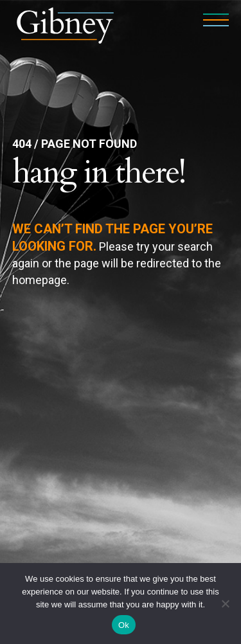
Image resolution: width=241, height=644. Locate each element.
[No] (225, 604)
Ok (124, 625)
